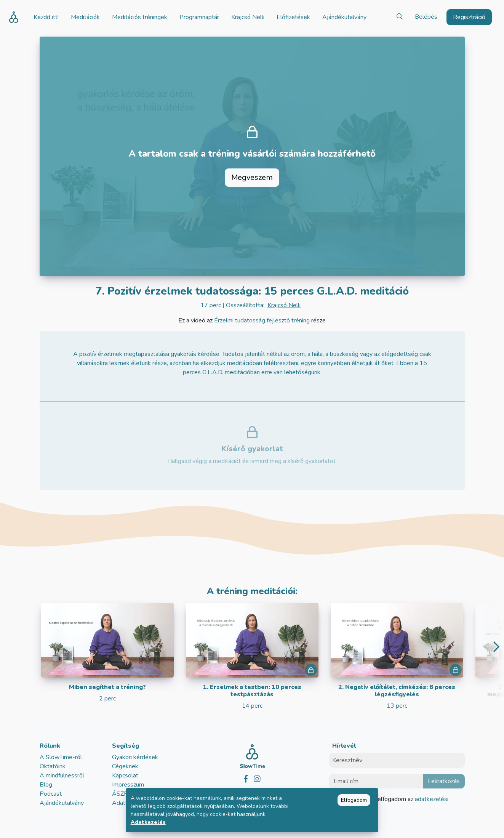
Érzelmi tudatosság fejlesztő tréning (262, 320)
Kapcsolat (125, 776)
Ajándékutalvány (62, 803)
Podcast (51, 794)
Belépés (426, 17)
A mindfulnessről (62, 776)
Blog (46, 785)
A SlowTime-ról (61, 757)
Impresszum (128, 785)
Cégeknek (125, 766)
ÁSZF (120, 794)
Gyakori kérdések (135, 757)
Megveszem (252, 177)
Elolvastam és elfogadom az (393, 804)
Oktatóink (53, 766)
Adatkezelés (148, 822)
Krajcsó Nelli (284, 305)
